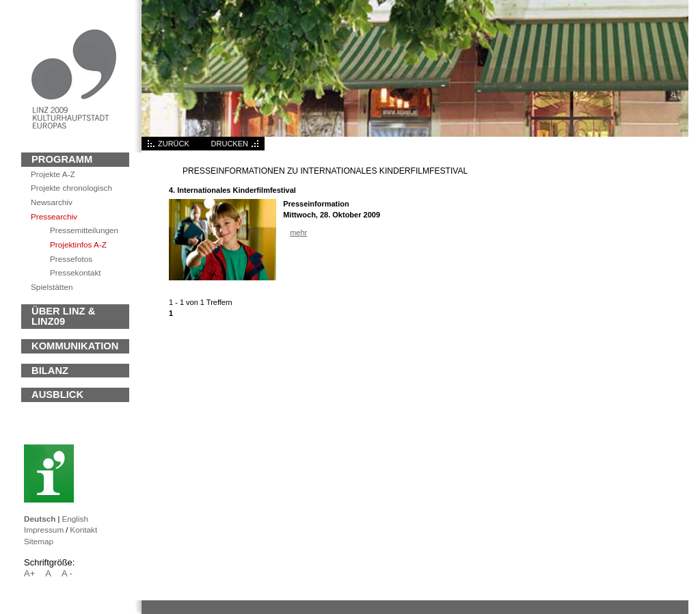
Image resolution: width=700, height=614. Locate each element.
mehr (298, 232)
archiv (52, 202)
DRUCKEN (230, 144)
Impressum (44, 530)
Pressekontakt (76, 272)
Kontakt (83, 530)
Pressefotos (71, 259)
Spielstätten (52, 287)
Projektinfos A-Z (78, 244)
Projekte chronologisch (71, 188)
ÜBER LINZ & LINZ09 (63, 317)
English (75, 519)
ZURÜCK (174, 144)
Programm (62, 159)
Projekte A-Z (53, 174)
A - (67, 573)
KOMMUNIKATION (75, 346)
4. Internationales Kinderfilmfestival (232, 190)
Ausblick (57, 395)
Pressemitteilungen (84, 230)
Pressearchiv (54, 216)
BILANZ (50, 371)
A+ (29, 573)
